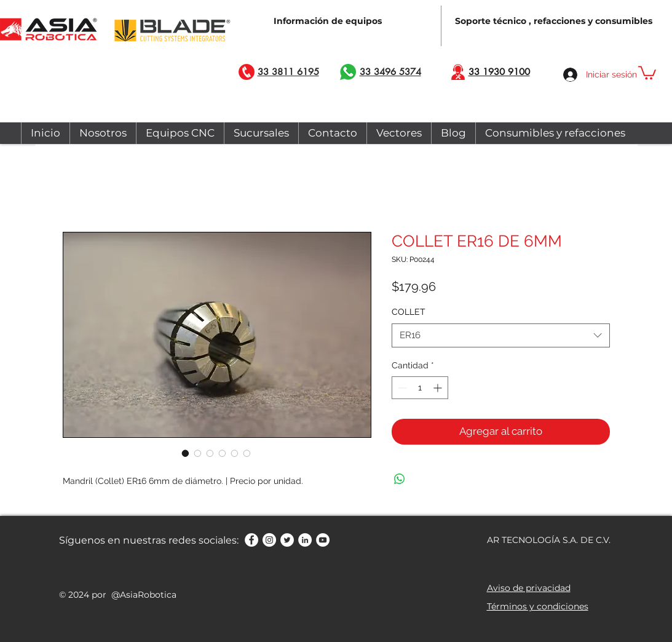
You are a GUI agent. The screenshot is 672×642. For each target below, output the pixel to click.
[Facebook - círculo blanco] (251, 540)
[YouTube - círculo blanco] (323, 540)
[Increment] (439, 388)
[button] (647, 72)
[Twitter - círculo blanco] (287, 540)
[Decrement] (401, 388)
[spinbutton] (420, 388)
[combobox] (501, 335)
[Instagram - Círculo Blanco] (269, 540)
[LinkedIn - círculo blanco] (305, 540)
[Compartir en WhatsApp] (400, 479)
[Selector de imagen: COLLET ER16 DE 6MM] (186, 453)
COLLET (409, 312)
